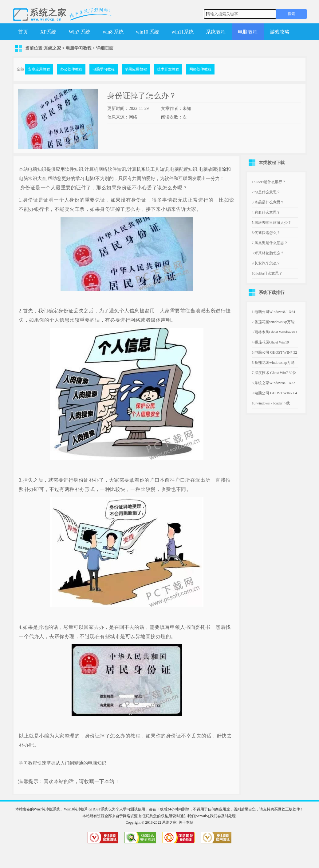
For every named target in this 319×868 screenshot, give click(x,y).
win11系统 (182, 32)
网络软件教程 (200, 69)
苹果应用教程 (136, 69)
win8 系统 (113, 32)
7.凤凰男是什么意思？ (270, 243)
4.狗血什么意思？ (266, 212)
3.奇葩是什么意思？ (268, 202)
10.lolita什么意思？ (267, 273)
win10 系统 (148, 32)
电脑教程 (248, 32)
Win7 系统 (79, 32)
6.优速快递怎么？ (266, 233)
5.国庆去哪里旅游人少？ (272, 223)
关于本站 (186, 822)
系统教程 (216, 32)
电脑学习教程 (79, 48)
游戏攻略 (280, 32)
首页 (23, 32)
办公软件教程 (71, 69)
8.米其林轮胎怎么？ (268, 253)
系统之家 (53, 48)
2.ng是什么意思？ (266, 192)
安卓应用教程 (39, 69)
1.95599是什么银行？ (269, 182)
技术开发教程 (168, 69)
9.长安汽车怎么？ (266, 263)
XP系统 (48, 32)
